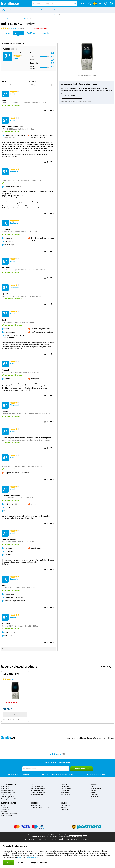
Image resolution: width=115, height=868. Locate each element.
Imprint (46, 839)
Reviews (33, 19)
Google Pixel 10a (6, 795)
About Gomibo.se (31, 839)
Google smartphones (37, 795)
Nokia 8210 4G (23, 19)
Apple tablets (65, 787)
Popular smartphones (10, 784)
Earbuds (93, 793)
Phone (12, 10)
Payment (4, 806)
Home (3, 19)
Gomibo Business (36, 806)
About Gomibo (65, 806)
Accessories (23, 10)
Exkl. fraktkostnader (15, 719)
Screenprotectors (96, 789)
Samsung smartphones (38, 789)
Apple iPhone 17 (6, 787)
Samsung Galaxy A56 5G (8, 793)
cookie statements (32, 857)
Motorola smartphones (38, 793)
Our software (65, 808)
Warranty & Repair (6, 816)
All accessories (95, 799)
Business (44, 10)
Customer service (58, 10)
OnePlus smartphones (38, 791)
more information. (77, 837)
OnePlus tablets (65, 795)
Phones (34, 784)
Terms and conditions (70, 839)
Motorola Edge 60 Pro (8, 797)
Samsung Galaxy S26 (7, 791)
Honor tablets (65, 793)
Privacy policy (65, 810)
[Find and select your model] (54, 4)
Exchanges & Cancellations (9, 814)
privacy (20, 857)
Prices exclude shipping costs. (78, 835)
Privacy (40, 839)
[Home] (4, 10)
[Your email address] (46, 769)
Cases (92, 787)
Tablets (34, 10)
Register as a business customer (41, 808)
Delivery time (5, 810)
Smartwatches (95, 797)
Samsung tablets (66, 789)
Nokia (15, 19)
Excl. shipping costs (90, 75)
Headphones (94, 795)
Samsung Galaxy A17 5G (8, 799)
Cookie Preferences (56, 839)
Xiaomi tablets (65, 791)
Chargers (93, 791)
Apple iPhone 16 (6, 789)
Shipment (4, 812)
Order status (5, 808)
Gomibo (64, 803)
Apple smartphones (37, 787)
